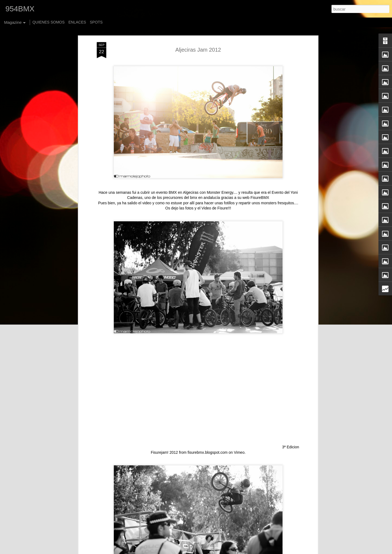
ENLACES (77, 22)
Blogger (242, 551)
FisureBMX (260, 124)
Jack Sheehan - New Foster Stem (174, 487)
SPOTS (96, 22)
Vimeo (239, 379)
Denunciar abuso (260, 551)
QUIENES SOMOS (49, 22)
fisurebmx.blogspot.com (208, 379)
